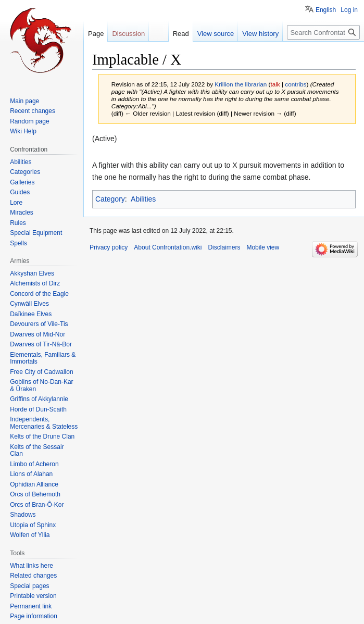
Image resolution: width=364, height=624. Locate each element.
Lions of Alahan (31, 474)
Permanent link (31, 606)
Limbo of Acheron (34, 464)
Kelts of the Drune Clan (42, 436)
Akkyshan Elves (32, 273)
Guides (20, 192)
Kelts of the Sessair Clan (37, 451)
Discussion (128, 34)
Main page (24, 101)
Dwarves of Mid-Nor (37, 334)
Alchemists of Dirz (35, 283)
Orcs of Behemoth (35, 494)
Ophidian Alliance (34, 484)
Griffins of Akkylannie (39, 399)
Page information (34, 616)
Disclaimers (224, 247)
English (326, 10)
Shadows (23, 515)
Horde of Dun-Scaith (38, 409)
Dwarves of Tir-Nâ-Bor (41, 344)
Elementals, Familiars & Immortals (43, 358)
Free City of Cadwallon (41, 372)
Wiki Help (23, 131)
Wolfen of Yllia (30, 535)
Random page (29, 121)
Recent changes (33, 111)
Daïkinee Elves (31, 314)
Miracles (22, 213)
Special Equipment (36, 233)
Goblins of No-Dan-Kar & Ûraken (41, 385)
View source (216, 34)
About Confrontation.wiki (168, 247)
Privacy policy (109, 247)
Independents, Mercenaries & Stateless (44, 423)
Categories (25, 172)
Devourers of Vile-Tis (39, 324)
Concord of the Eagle (39, 294)
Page (96, 34)
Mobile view (263, 247)
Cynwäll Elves (29, 304)
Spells (18, 243)
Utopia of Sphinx (33, 525)
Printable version (33, 596)
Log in (349, 10)
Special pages (29, 586)
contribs (296, 84)
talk (275, 84)
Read (181, 34)
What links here (32, 566)
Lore (16, 203)
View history (260, 34)
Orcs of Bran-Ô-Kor (37, 505)
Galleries (22, 182)
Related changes (33, 576)
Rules (18, 223)
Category (110, 199)
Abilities (143, 199)
